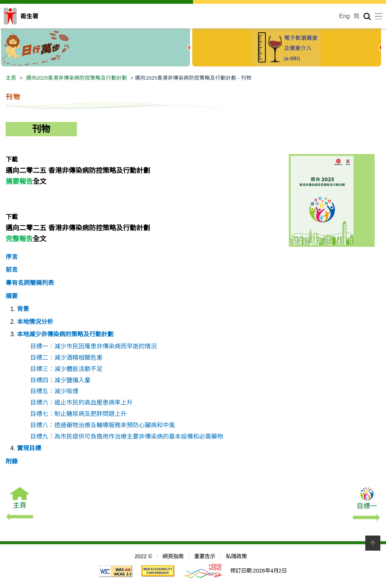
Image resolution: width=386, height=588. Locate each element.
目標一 (367, 505)
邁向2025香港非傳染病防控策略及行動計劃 (77, 78)
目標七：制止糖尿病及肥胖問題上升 (78, 414)
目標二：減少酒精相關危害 (66, 358)
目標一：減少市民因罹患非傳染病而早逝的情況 (93, 346)
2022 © (143, 556)
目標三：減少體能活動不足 (66, 369)
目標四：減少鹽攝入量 (60, 380)
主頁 (11, 78)
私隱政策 (236, 556)
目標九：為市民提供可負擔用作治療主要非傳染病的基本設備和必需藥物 (127, 436)
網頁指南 (173, 556)
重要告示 (205, 556)
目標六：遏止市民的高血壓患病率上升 (81, 403)
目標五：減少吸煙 (54, 391)
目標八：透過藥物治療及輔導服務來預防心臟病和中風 (103, 425)
